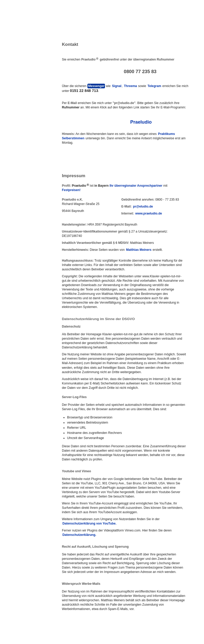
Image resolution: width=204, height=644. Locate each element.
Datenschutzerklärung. (79, 535)
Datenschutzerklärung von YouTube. (89, 523)
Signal (117, 86)
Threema (130, 86)
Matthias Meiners (139, 250)
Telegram (154, 86)
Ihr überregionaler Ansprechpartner (136, 186)
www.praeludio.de (149, 213)
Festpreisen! (71, 190)
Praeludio (141, 122)
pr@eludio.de (143, 207)
